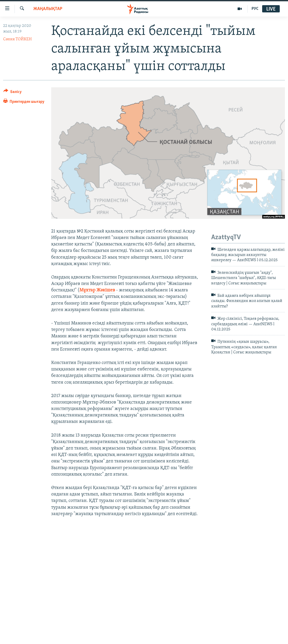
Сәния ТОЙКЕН (17, 39)
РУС (255, 9)
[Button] (13, 93)
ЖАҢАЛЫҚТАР (48, 9)
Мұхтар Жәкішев (97, 290)
